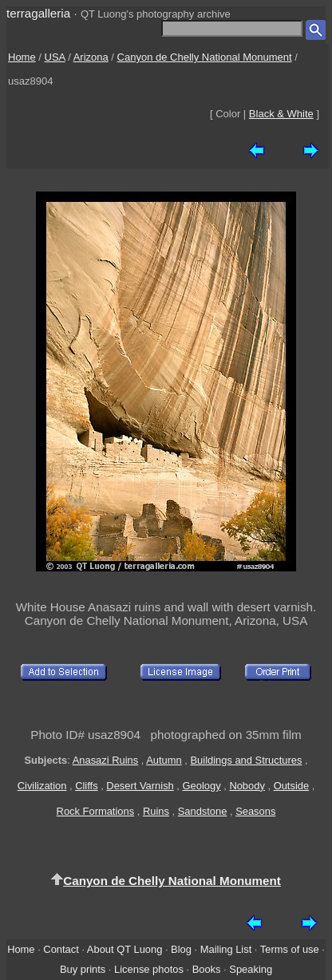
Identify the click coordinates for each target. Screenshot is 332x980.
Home (22, 57)
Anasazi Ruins (106, 760)
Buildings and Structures (246, 760)
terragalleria (38, 13)
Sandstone (203, 811)
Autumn (164, 760)
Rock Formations (96, 811)
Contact (61, 949)
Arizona (91, 57)
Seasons (255, 811)
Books (207, 969)
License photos (149, 969)
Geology (202, 786)
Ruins (156, 811)
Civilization (42, 786)
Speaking (251, 969)
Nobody (247, 786)
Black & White (281, 114)
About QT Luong (125, 949)
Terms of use (290, 949)
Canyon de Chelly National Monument (205, 57)
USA (55, 57)
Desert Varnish (140, 786)
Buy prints (83, 969)
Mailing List (226, 949)
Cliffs (86, 786)
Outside (291, 786)
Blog (181, 949)
